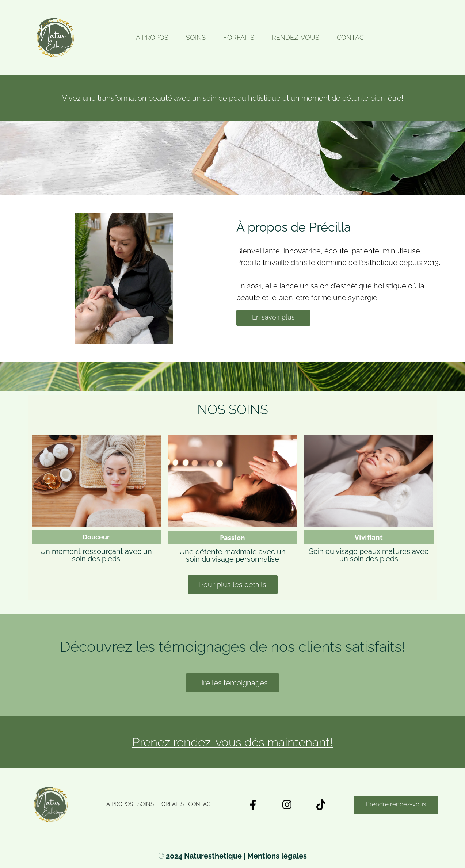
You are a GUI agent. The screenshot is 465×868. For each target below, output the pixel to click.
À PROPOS (152, 38)
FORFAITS (239, 38)
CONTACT (352, 38)
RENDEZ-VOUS (296, 38)
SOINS (196, 38)
